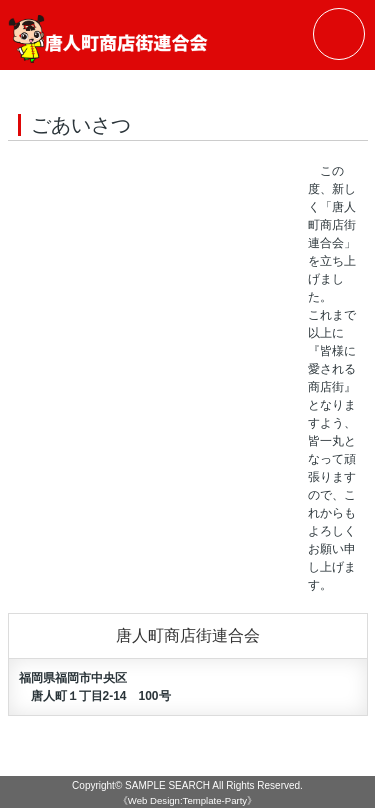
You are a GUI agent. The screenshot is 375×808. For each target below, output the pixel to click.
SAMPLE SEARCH (167, 785)
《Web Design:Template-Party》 (187, 800)
